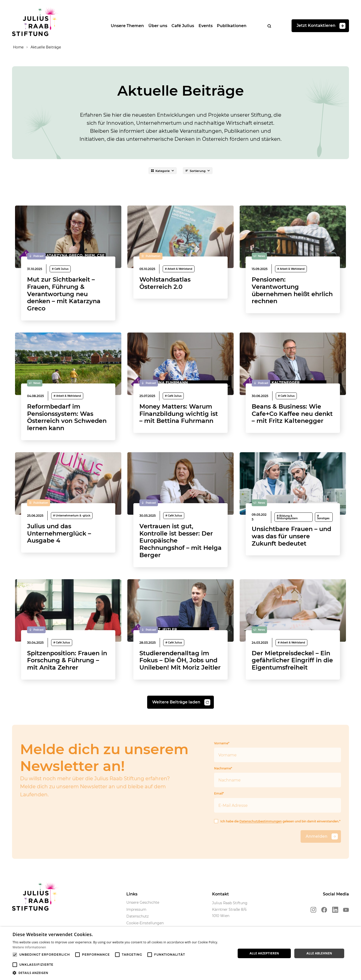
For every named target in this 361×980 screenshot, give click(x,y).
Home (17, 48)
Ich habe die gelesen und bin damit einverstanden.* (278, 836)
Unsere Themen (124, 26)
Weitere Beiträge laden (181, 717)
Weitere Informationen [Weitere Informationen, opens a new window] (29, 947)
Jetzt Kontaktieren (321, 27)
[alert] (180, 953)
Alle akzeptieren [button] (264, 953)
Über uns (155, 26)
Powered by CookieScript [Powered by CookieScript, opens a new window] (339, 977)
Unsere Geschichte (143, 917)
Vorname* (278, 766)
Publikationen (231, 26)
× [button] (355, 932)
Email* (278, 816)
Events (204, 26)
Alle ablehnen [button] (319, 953)
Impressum (136, 924)
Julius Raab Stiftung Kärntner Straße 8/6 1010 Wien (230, 924)
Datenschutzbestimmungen (261, 836)
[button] (121, 973)
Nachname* (278, 791)
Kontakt (220, 909)
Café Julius (181, 26)
